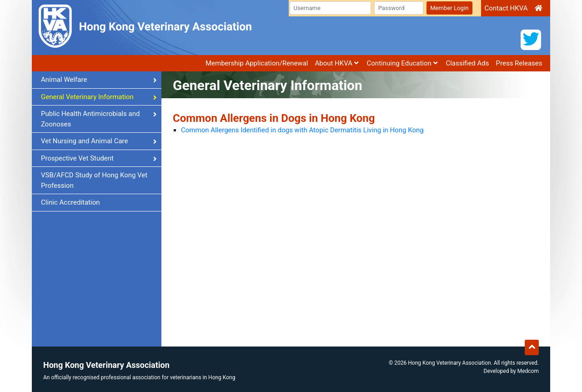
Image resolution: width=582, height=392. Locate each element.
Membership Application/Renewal (257, 63)
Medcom (528, 371)
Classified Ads (467, 63)
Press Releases (519, 63)
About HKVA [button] (336, 63)
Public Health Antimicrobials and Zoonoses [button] (99, 119)
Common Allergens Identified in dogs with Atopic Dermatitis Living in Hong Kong (302, 130)
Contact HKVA (506, 8)
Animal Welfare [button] (99, 80)
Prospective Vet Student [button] (99, 158)
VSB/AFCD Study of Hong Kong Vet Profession (94, 180)
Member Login (449, 8)
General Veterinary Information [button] (99, 97)
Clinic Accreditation (70, 202)
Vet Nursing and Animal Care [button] (99, 141)
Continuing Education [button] (402, 63)
